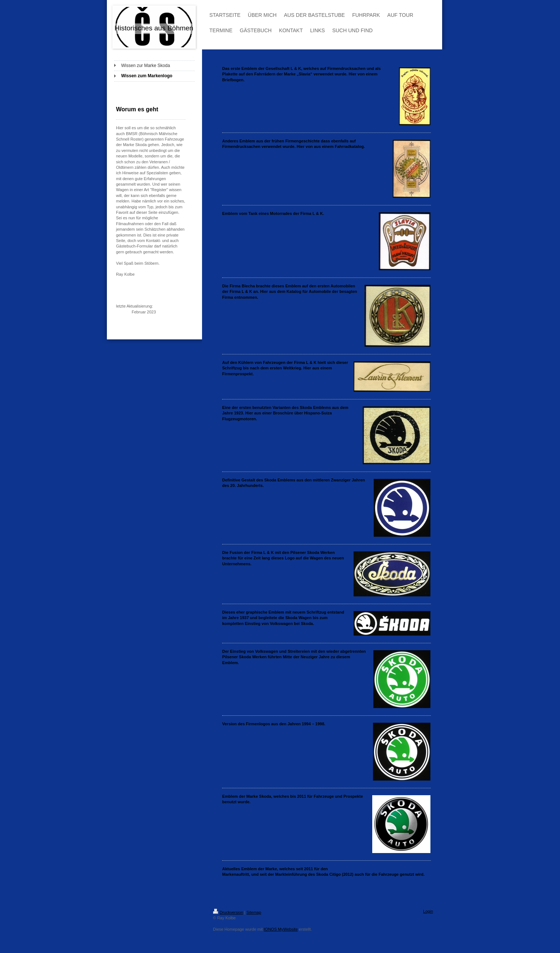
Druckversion (228, 912)
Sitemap (254, 912)
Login (428, 911)
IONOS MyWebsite (281, 929)
